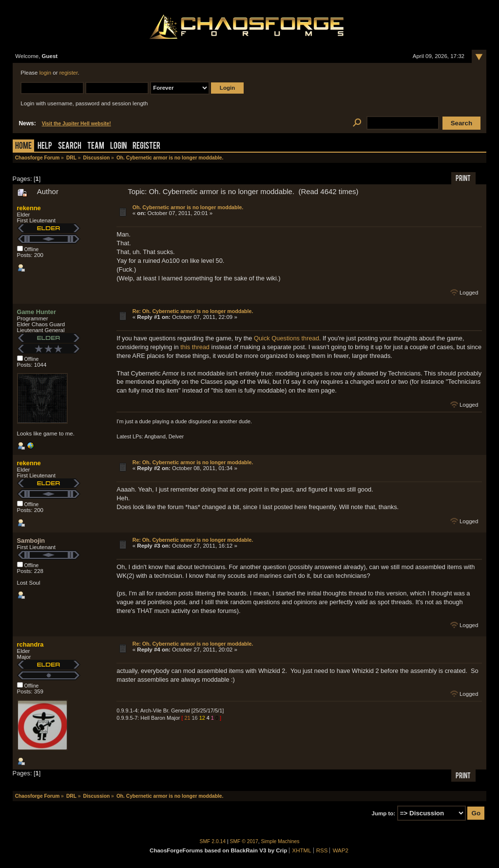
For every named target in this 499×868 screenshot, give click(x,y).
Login (118, 147)
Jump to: (384, 813)
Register (146, 147)
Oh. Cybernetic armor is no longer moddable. (188, 207)
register (69, 73)
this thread (195, 347)
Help (45, 147)
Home (23, 147)
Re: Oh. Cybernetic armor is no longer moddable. (193, 311)
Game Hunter (37, 312)
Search (70, 147)
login (45, 73)
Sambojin (31, 541)
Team (96, 147)
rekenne (29, 208)
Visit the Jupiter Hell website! (77, 124)
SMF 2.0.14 (213, 841)
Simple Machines (280, 841)
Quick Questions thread (287, 338)
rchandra (30, 644)
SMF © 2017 (244, 841)
